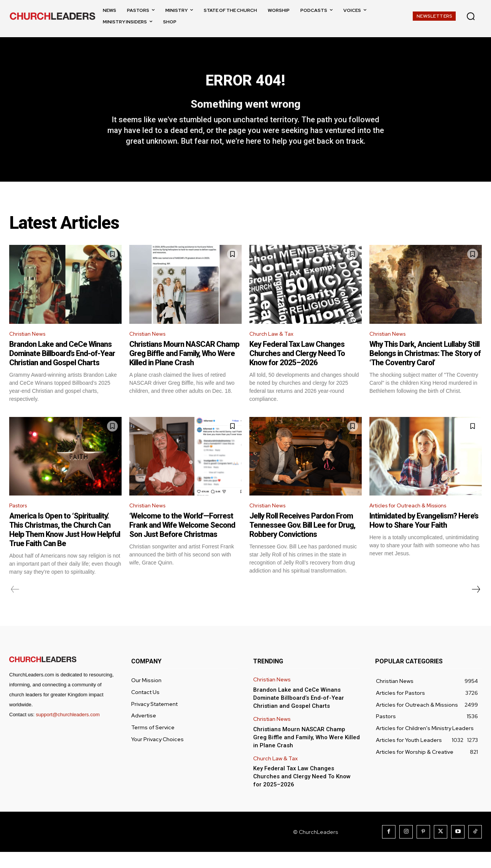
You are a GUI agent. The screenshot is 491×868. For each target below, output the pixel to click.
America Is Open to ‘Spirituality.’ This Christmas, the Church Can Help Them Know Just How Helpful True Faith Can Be (65, 546)
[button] (471, 16)
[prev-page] (15, 605)
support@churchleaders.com (68, 731)
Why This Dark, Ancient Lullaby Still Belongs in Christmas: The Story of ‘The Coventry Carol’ (425, 368)
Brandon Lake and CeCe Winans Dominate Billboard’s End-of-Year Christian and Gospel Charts (62, 368)
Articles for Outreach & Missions (414, 521)
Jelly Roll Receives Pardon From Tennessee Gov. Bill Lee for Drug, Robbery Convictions (302, 541)
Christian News (30, 347)
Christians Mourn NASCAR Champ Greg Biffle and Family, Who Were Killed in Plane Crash (184, 368)
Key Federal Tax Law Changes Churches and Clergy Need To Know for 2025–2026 (297, 368)
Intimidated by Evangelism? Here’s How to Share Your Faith (424, 537)
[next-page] (476, 605)
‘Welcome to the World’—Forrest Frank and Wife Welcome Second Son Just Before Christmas (182, 541)
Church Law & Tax (273, 347)
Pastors (20, 521)
